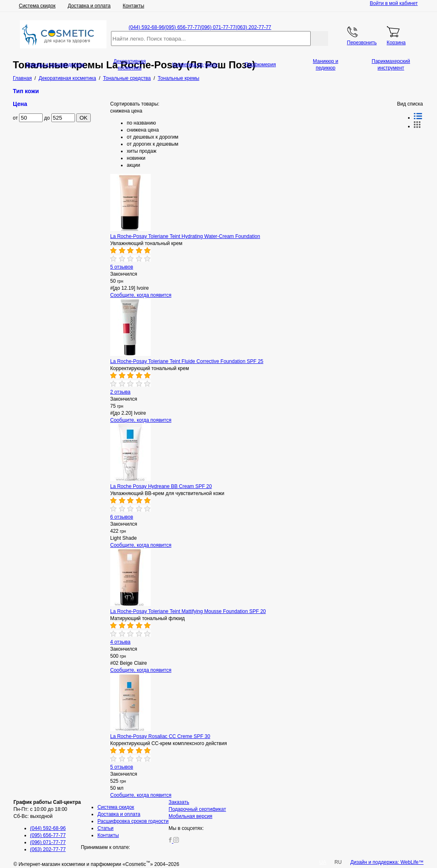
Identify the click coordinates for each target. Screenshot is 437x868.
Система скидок (37, 6)
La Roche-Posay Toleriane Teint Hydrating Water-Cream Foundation (185, 236)
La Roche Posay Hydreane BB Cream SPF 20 (161, 486)
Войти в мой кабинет (394, 3)
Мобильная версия (191, 816)
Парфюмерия (260, 65)
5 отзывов (122, 267)
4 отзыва (120, 642)
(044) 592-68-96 (147, 27)
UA (323, 862)
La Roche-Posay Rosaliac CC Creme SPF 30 (160, 736)
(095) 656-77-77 (182, 27)
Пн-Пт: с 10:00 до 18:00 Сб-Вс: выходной (47, 809)
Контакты (133, 6)
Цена (20, 104)
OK (83, 118)
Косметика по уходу (195, 65)
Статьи (105, 828)
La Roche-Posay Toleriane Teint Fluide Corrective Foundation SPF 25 (187, 361)
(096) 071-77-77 (218, 27)
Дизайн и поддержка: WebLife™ (387, 862)
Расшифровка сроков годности (133, 821)
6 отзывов (122, 517)
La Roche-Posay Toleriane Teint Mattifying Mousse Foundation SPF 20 (188, 611)
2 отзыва (120, 392)
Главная (22, 78)
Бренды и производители (55, 65)
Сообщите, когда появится (141, 295)
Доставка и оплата (89, 6)
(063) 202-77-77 (254, 27)
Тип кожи (26, 91)
